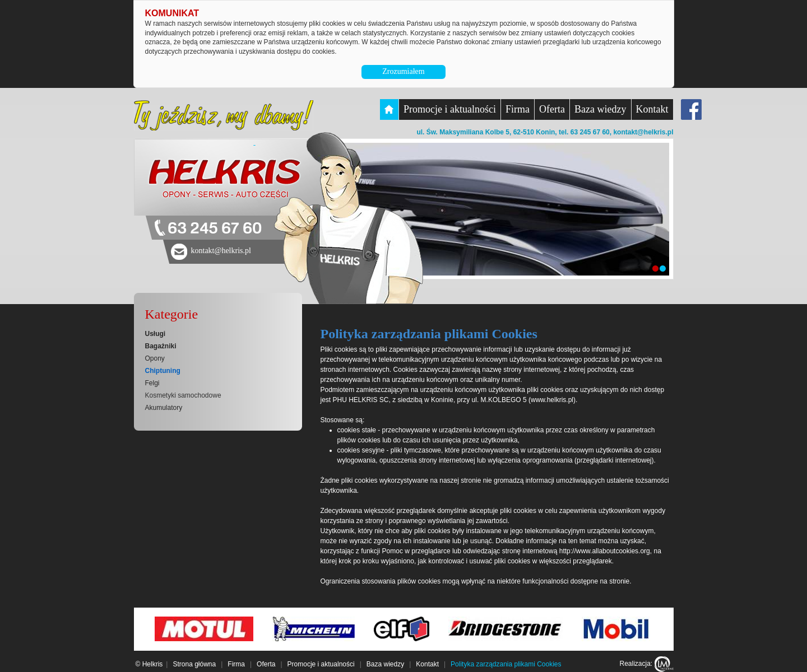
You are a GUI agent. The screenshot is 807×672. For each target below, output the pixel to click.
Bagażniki (161, 346)
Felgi (152, 383)
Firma (518, 109)
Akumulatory (164, 408)
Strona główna (194, 664)
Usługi (156, 334)
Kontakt (652, 109)
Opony (155, 358)
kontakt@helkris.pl (643, 132)
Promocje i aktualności (450, 109)
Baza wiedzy (600, 109)
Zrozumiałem (403, 71)
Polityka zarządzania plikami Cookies (506, 664)
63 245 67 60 (215, 229)
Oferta (552, 109)
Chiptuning (163, 371)
